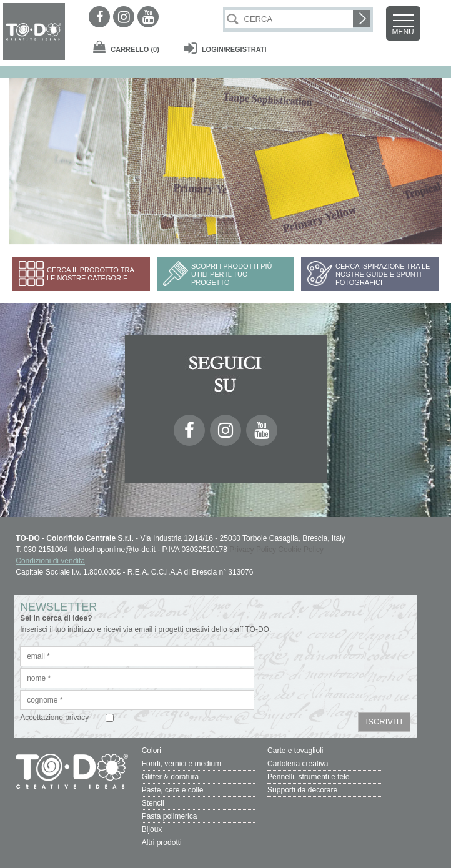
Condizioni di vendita (50, 561)
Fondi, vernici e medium (181, 764)
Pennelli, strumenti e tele (308, 777)
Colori (151, 751)
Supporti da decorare (302, 790)
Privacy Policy (253, 550)
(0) (135, 49)
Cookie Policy (301, 550)
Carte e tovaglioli (295, 751)
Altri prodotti (162, 842)
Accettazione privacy (54, 718)
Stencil (153, 803)
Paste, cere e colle (173, 790)
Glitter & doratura (170, 777)
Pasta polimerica (170, 816)
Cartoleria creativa (298, 764)
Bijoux (152, 829)
